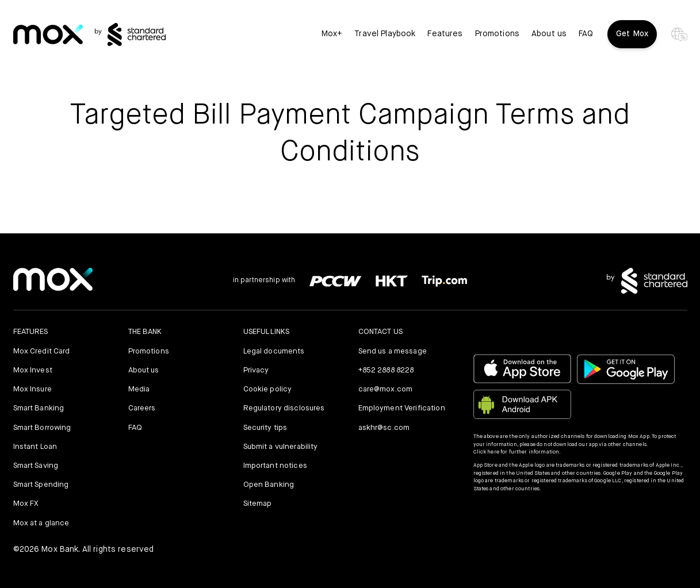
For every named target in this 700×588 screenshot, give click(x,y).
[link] (48, 35)
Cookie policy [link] (268, 389)
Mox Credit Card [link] (42, 351)
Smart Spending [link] (41, 485)
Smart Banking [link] (39, 408)
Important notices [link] (275, 466)
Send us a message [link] (393, 351)
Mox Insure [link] (32, 389)
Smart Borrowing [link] (42, 428)
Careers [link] (142, 408)
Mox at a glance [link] (41, 523)
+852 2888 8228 (386, 370)
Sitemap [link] (258, 504)
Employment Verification (402, 408)
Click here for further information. (517, 452)
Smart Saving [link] (36, 466)
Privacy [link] (256, 370)
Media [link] (139, 389)
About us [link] (549, 34)
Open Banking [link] (269, 485)
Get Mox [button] (632, 34)
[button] (544, 511)
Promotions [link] (497, 34)
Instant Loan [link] (35, 447)
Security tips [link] (265, 428)
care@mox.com (386, 389)
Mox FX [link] (26, 504)
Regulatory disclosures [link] (284, 408)
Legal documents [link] (274, 351)
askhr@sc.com (384, 428)
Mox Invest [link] (33, 370)
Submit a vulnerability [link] (281, 447)
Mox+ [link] (332, 34)
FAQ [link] (586, 34)
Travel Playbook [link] (385, 34)
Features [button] (445, 34)
